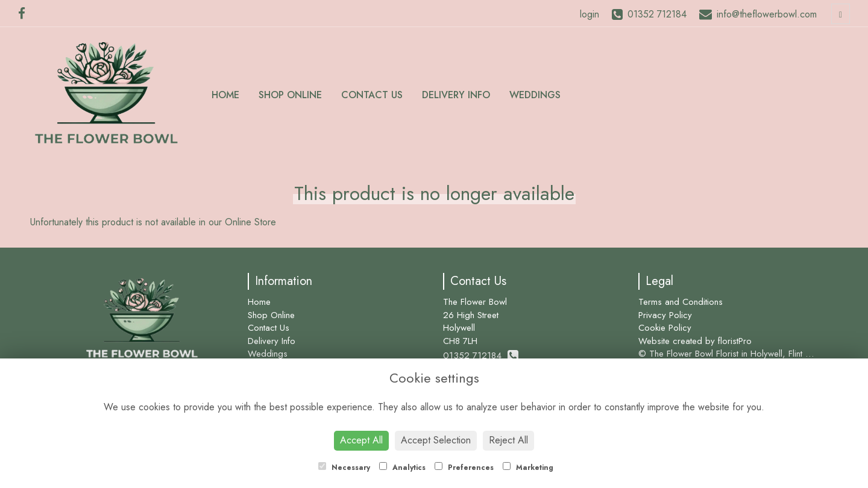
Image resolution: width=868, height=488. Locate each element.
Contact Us (372, 95)
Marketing (528, 468)
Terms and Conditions (681, 302)
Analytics (402, 468)
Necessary (344, 468)
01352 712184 (481, 355)
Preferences (464, 468)
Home (225, 95)
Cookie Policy (665, 328)
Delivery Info (456, 95)
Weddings (535, 95)
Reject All (508, 440)
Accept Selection (436, 440)
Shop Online (290, 95)
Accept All (361, 440)
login (590, 14)
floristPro (735, 341)
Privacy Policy (665, 315)
